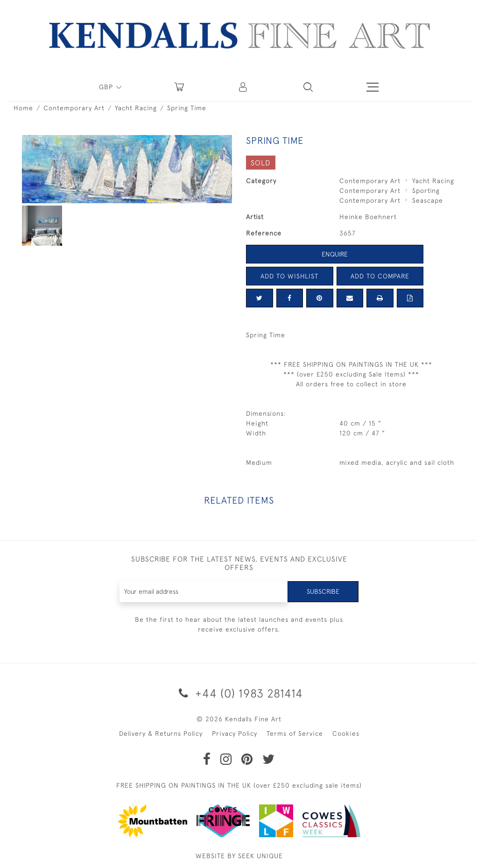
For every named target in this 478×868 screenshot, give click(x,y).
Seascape (428, 200)
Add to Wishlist (289, 276)
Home (23, 108)
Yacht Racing (136, 108)
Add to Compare (380, 276)
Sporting (426, 191)
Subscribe (323, 591)
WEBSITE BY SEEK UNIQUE (239, 856)
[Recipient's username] (204, 592)
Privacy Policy (235, 733)
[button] (308, 87)
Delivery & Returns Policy (161, 733)
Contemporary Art (74, 108)
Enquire (335, 254)
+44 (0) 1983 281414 (239, 693)
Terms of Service (295, 733)
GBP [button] (107, 87)
